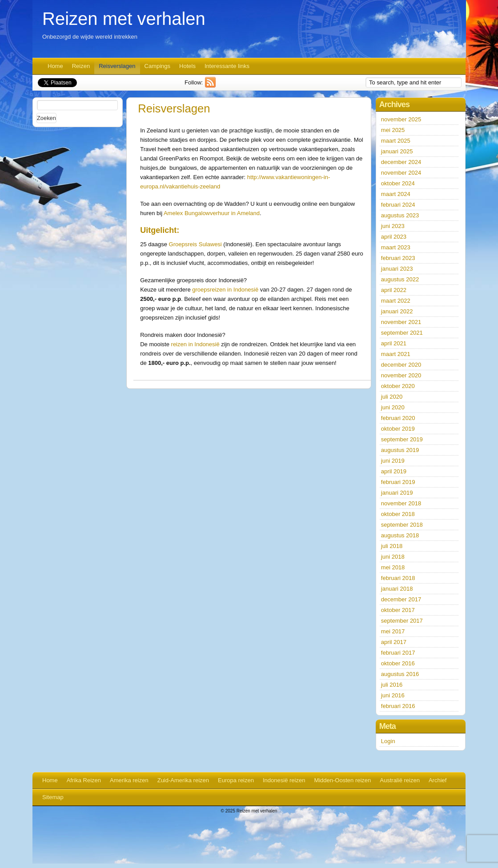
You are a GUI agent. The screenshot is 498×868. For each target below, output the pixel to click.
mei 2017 (393, 631)
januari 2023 (397, 269)
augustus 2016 (400, 674)
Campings (158, 66)
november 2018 (401, 503)
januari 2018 (397, 589)
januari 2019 (397, 493)
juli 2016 (392, 685)
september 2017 (402, 621)
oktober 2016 (398, 663)
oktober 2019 (398, 429)
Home (55, 66)
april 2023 (394, 237)
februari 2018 (398, 578)
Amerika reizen (129, 780)
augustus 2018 (400, 535)
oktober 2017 (398, 610)
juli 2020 (392, 397)
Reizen (81, 66)
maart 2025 (396, 141)
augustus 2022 (400, 279)
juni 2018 (393, 557)
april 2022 (394, 290)
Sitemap (53, 797)
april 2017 (394, 642)
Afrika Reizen (84, 780)
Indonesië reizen (284, 780)
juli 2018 (392, 546)
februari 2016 (398, 706)
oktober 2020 (398, 386)
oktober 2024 (398, 183)
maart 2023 (396, 247)
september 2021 (402, 333)
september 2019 (402, 439)
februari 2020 (398, 418)
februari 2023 (398, 258)
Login (388, 741)
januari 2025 (397, 151)
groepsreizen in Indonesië (226, 290)
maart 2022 (396, 301)
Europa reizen (236, 780)
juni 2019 (393, 461)
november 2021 (401, 322)
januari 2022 (397, 311)
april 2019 (394, 471)
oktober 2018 (398, 514)
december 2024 (401, 162)
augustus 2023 (400, 215)
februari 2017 (398, 653)
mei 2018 (393, 567)
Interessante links (227, 66)
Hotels (187, 66)
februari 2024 (398, 205)
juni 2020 (393, 407)
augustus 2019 (400, 450)
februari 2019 (398, 482)
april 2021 (394, 343)
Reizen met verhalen (124, 19)
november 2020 (401, 375)
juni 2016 (393, 695)
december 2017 (401, 599)
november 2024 (401, 173)
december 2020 (401, 365)
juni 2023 (393, 226)
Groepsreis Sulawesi (195, 244)
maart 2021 (396, 354)
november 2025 (401, 119)
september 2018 (402, 525)
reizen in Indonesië (195, 344)
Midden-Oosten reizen (342, 780)
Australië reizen (400, 780)
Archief (438, 780)
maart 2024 (396, 194)
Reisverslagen (117, 66)
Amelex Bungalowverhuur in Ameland (212, 213)
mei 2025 (393, 130)
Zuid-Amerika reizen (183, 780)
